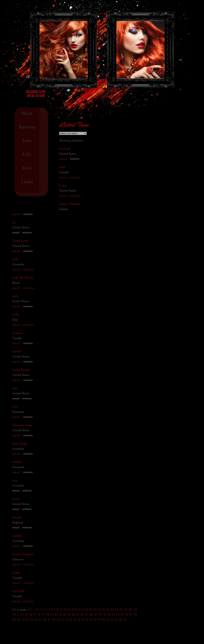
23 (108, 610)
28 (131, 610)
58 (135, 615)
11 (62, 610)
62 (27, 620)
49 (96, 615)
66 (45, 620)
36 (39, 615)
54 (118, 615)
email (63, 159)
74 (79, 620)
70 (63, 620)
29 (135, 610)
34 (31, 615)
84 (121, 620)
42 (65, 615)
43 (69, 615)
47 (87, 615)
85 (125, 620)
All (30, 610)
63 (32, 620)
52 (109, 615)
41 (61, 615)
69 (58, 620)
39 (52, 615)
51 (105, 615)
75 (83, 620)
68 (54, 620)
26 (121, 610)
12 (65, 610)
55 (122, 615)
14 (72, 610)
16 (80, 610)
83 (117, 620)
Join (27, 141)
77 (91, 620)
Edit (27, 154)
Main (27, 114)
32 (22, 615)
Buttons (27, 127)
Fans (27, 168)
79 (99, 620)
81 (108, 620)
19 (90, 610)
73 (75, 620)
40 (56, 615)
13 (69, 610)
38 (47, 615)
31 (18, 615)
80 (104, 620)
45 (78, 615)
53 (113, 615)
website (75, 177)
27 (126, 610)
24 (112, 610)
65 (40, 620)
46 (82, 615)
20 (95, 610)
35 (35, 615)
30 (14, 615)
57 (131, 615)
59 (14, 620)
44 (73, 615)
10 (58, 610)
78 (95, 620)
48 (91, 615)
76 (87, 620)
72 (71, 620)
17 (83, 610)
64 (36, 620)
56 (127, 615)
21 (99, 610)
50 (100, 615)
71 (67, 620)
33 (26, 615)
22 (103, 610)
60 (19, 620)
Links (27, 182)
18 (87, 610)
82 (112, 620)
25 (117, 610)
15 (76, 610)
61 (23, 620)
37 (43, 615)
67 (49, 620)
